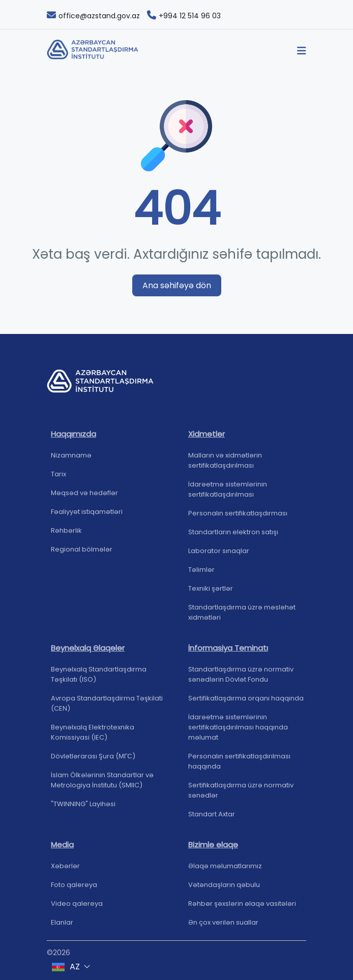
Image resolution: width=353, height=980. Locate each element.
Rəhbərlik (66, 535)
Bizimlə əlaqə (213, 849)
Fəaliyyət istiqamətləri (87, 516)
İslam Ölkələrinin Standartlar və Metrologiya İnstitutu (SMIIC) (102, 785)
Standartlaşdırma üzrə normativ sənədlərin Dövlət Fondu (241, 679)
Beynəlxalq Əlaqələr (88, 652)
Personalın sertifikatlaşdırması (238, 518)
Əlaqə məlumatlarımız (225, 870)
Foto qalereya (74, 889)
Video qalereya (77, 908)
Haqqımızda (73, 438)
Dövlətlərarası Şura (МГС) (93, 761)
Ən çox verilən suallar (223, 927)
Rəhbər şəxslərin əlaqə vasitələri (242, 908)
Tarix (58, 479)
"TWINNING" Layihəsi (83, 808)
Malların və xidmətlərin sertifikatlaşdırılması (225, 465)
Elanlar (62, 927)
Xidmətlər (207, 438)
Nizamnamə (71, 460)
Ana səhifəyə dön (177, 285)
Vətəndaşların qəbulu (224, 889)
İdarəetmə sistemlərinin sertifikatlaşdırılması (228, 494)
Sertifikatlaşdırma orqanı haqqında (246, 703)
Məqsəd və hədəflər (84, 497)
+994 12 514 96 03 (184, 16)
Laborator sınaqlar (219, 555)
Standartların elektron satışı (233, 537)
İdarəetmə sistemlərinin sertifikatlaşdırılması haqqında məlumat (238, 732)
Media (62, 849)
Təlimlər (201, 574)
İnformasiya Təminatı (228, 652)
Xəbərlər (65, 870)
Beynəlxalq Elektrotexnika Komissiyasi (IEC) (93, 737)
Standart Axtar (212, 819)
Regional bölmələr (82, 554)
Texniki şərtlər (211, 593)
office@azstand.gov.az (93, 16)
